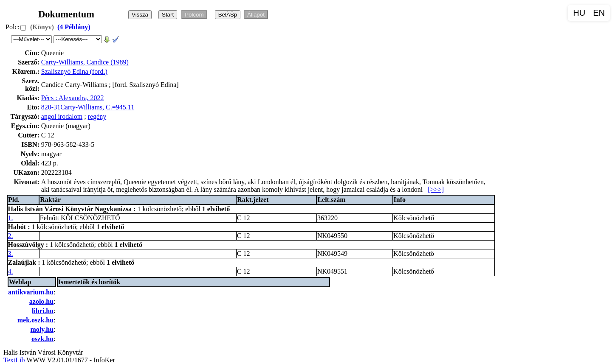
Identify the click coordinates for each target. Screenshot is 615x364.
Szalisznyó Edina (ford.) (74, 71)
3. (11, 253)
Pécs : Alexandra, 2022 (73, 98)
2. (11, 236)
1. (11, 218)
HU (579, 13)
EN (599, 13)
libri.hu (43, 311)
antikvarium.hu (31, 292)
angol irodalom (62, 116)
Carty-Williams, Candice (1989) (85, 62)
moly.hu (42, 329)
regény (97, 116)
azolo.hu (41, 301)
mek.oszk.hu (35, 320)
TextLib (14, 360)
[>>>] (436, 189)
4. (11, 271)
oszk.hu (42, 339)
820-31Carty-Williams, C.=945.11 (88, 107)
